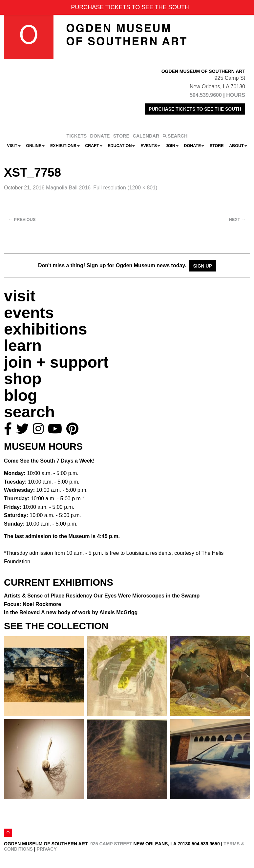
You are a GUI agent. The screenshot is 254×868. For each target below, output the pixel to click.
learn (23, 346)
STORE (121, 136)
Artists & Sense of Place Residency (102, 596)
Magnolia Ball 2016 (68, 188)
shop (23, 379)
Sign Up (202, 266)
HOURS (236, 95)
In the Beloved (71, 612)
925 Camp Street (111, 844)
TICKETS (77, 136)
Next (237, 219)
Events (150, 146)
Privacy (47, 849)
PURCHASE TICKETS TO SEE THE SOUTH (195, 109)
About (238, 146)
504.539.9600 (206, 95)
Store (217, 146)
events (29, 313)
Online (35, 146)
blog (21, 395)
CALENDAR (146, 136)
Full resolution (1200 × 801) (125, 188)
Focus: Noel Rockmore (32, 604)
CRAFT (94, 146)
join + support (56, 362)
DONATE (100, 136)
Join (172, 146)
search (29, 412)
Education (121, 146)
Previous (22, 219)
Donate (194, 146)
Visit (14, 146)
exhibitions (45, 329)
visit (20, 296)
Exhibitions (65, 146)
